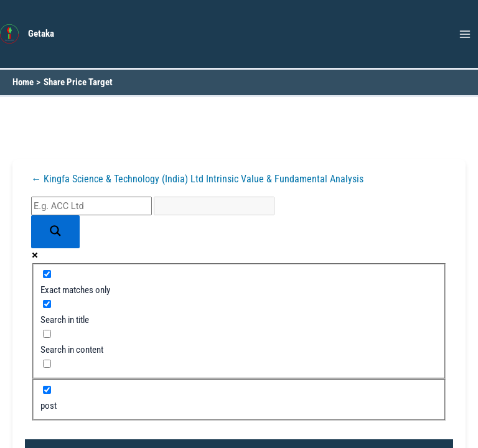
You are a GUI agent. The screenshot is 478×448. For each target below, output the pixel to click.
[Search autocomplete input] (214, 206)
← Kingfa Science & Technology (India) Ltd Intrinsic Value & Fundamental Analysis (197, 179)
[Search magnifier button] (55, 232)
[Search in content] (47, 334)
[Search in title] (47, 304)
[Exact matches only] (47, 274)
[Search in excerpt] (47, 364)
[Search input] (91, 206)
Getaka (41, 34)
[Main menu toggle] (465, 34)
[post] (47, 390)
